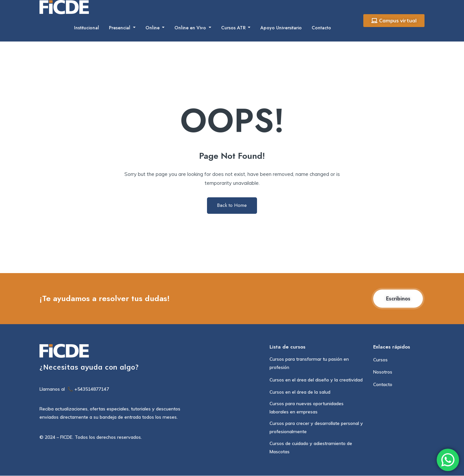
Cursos (380, 360)
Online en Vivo (191, 28)
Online (153, 28)
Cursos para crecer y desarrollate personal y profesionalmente (316, 428)
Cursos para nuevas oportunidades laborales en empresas (307, 408)
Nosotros (383, 372)
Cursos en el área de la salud (300, 392)
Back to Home (232, 205)
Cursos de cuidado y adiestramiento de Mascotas (311, 448)
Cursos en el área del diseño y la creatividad (316, 380)
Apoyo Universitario (281, 28)
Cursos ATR (234, 28)
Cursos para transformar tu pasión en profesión (309, 364)
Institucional (87, 28)
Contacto (321, 28)
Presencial (120, 28)
